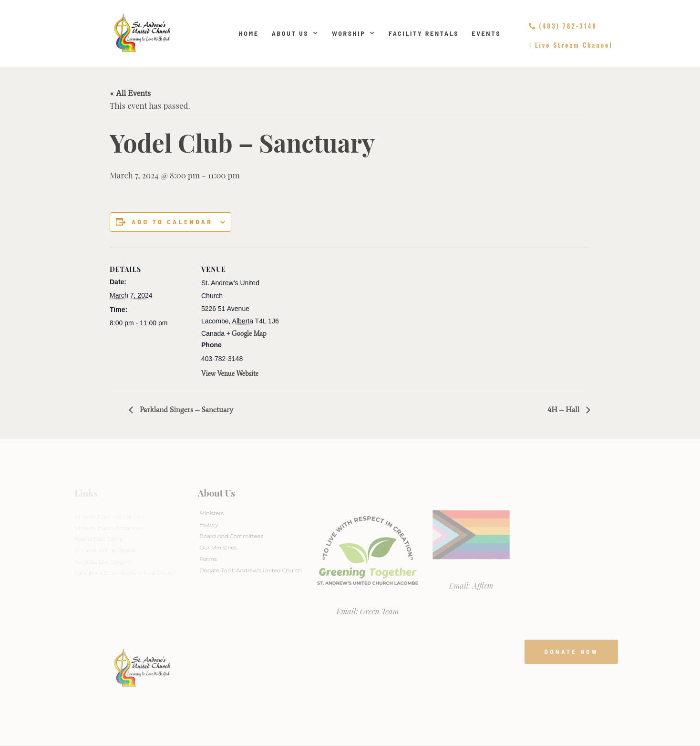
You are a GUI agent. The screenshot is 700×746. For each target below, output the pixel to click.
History (209, 524)
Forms (208, 559)
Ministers (211, 513)
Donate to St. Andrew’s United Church (251, 570)
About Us (295, 33)
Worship (354, 33)
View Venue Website (230, 374)
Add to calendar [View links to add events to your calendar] (172, 222)
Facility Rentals (424, 33)
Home (249, 33)
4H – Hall (564, 409)
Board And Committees (231, 536)
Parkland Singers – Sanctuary (185, 409)
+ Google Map (247, 334)
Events (486, 33)
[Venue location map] (343, 313)
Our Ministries (218, 547)
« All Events (130, 93)
